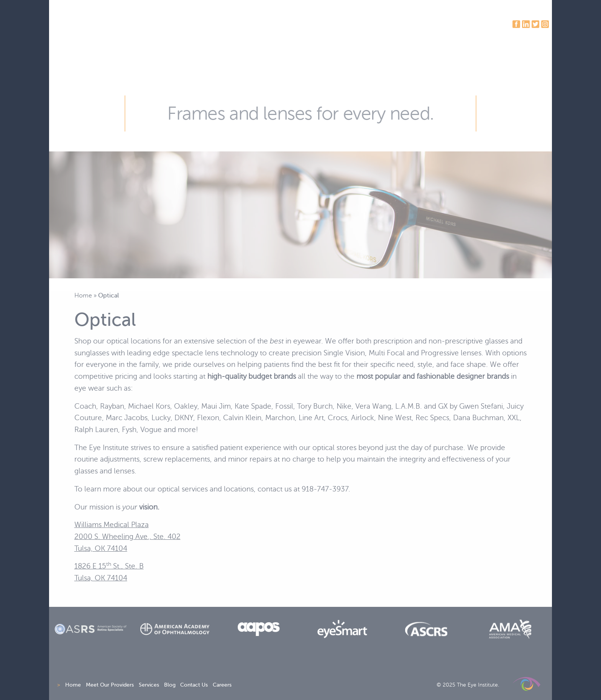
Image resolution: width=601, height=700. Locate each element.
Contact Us (194, 685)
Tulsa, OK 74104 (101, 548)
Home (83, 295)
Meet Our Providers (110, 685)
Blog (170, 685)
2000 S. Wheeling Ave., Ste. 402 (127, 537)
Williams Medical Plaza (112, 525)
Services (149, 685)
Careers (222, 685)
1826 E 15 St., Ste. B (109, 566)
